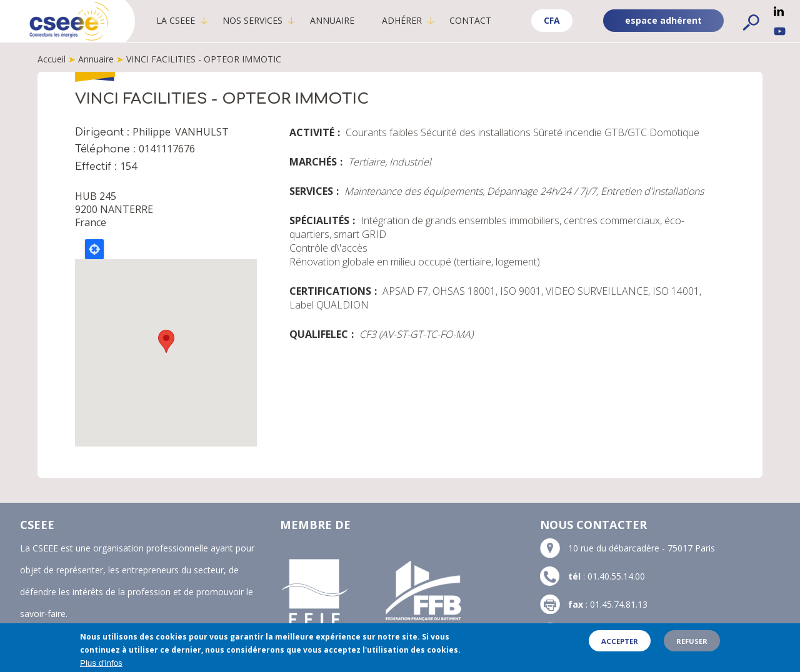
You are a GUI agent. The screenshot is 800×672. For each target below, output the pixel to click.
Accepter (620, 641)
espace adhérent (663, 20)
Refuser (692, 641)
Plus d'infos (101, 663)
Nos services (255, 20)
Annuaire (335, 20)
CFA (552, 20)
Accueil (52, 59)
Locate (94, 249)
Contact (473, 20)
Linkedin (779, 11)
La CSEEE (178, 20)
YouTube (780, 31)
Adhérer (404, 20)
